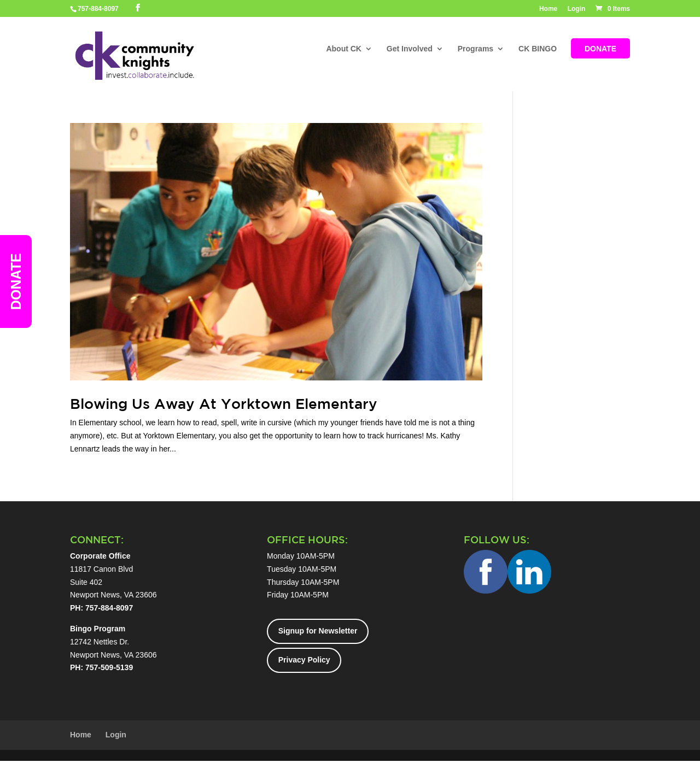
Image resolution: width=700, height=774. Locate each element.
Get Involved (410, 49)
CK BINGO (538, 49)
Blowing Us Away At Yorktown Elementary (224, 404)
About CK (344, 49)
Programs (476, 49)
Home (548, 9)
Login (577, 9)
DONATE (600, 49)
